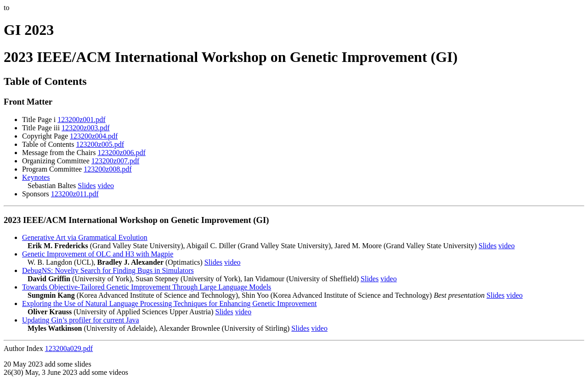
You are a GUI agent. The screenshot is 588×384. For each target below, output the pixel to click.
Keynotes (36, 177)
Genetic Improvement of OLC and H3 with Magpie (98, 254)
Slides (87, 186)
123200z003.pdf (85, 128)
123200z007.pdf (115, 161)
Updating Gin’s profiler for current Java (81, 320)
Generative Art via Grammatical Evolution (85, 237)
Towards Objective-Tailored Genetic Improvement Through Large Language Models (147, 287)
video (106, 186)
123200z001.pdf (81, 120)
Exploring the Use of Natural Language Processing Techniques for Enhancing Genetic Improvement (170, 303)
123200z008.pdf (107, 169)
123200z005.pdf (100, 144)
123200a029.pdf (69, 348)
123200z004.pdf (94, 136)
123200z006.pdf (121, 153)
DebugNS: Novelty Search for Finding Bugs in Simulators (108, 270)
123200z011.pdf (75, 194)
